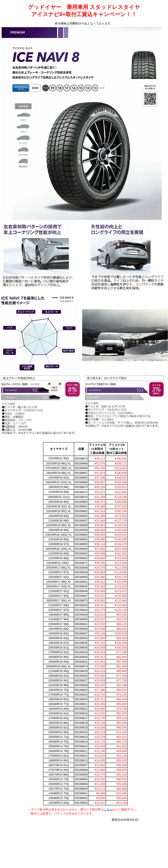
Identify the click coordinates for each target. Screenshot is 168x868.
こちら (108, 809)
